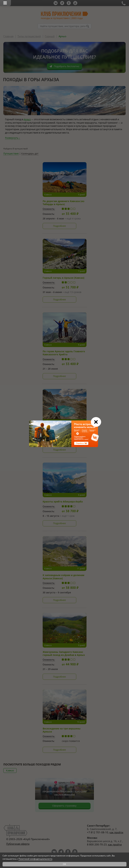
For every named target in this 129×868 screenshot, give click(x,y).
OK (64, 864)
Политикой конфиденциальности (35, 859)
